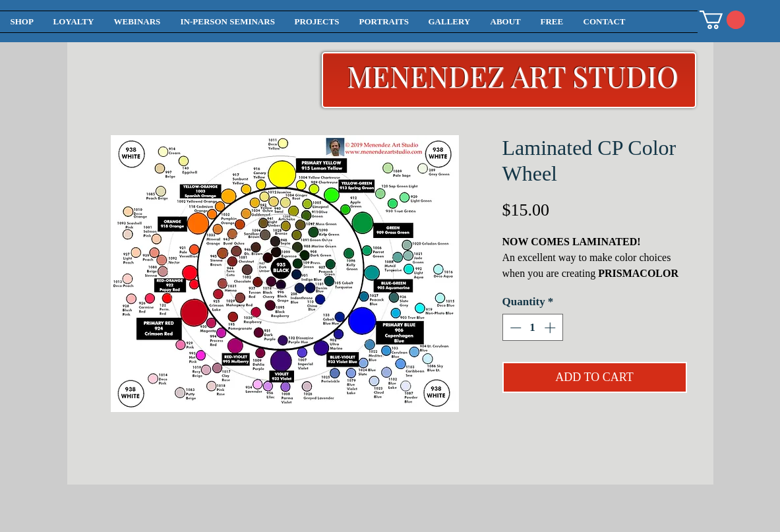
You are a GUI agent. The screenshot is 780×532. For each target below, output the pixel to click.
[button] (722, 20)
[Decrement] (514, 328)
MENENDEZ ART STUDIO (513, 75)
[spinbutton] (532, 328)
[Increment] (551, 328)
